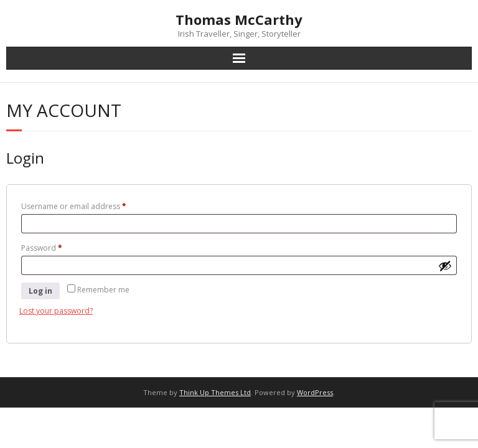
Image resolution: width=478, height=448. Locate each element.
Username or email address (90, 205)
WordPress (315, 392)
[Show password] (445, 266)
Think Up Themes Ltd (215, 392)
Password (58, 247)
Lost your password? (56, 311)
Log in (40, 291)
